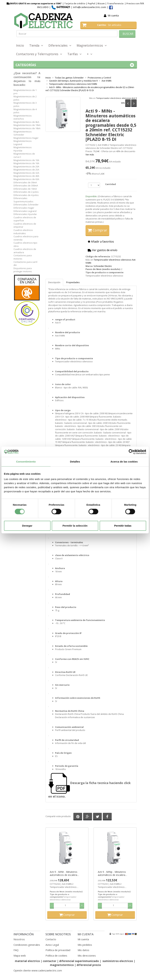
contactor (50, 961)
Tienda (36, 45)
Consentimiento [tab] (26, 462)
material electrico (27, 961)
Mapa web (20, 956)
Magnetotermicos (92, 45)
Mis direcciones (87, 956)
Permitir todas (123, 526)
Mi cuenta (113, 16)
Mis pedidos (85, 945)
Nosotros (19, 939)
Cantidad (110, 184)
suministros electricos (118, 961)
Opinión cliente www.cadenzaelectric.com (38, 970)
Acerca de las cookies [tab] (124, 462)
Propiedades (73, 282)
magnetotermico (62, 965)
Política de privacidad (58, 950)
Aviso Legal (52, 945)
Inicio (20, 45)
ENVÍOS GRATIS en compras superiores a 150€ (33, 3)
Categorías (75, 65)
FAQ (16, 950)
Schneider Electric (103, 266)
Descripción (54, 282)
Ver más (90, 155)
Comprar (97, 230)
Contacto (51, 939)
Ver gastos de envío (103, 250)
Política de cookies (56, 956)
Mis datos (83, 950)
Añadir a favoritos (101, 242)
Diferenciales (60, 45)
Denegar (27, 526)
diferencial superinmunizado (79, 961)
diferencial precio (89, 965)
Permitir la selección (75, 526)
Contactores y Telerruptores (39, 54)
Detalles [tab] (75, 462)
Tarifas (74, 54)
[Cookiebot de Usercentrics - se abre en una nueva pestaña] (131, 452)
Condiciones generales (27, 945)
